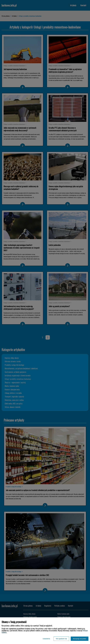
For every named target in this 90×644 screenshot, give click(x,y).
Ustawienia (46, 639)
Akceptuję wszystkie (80, 639)
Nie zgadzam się (61, 639)
